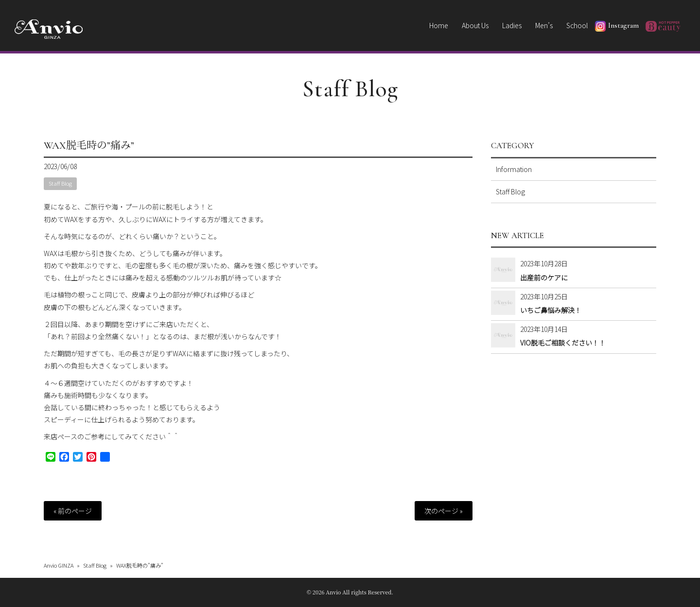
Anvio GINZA (59, 565)
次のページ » (444, 511)
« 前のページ (73, 511)
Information (514, 169)
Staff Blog (350, 89)
